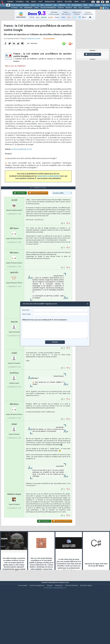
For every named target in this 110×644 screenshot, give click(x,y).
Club (83, 2)
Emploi (60, 2)
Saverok (14, 346)
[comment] (55, 330)
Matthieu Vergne (14, 519)
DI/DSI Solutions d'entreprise (20, 5)
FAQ (27, 2)
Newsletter (50, 2)
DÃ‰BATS (69, 8)
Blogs (34, 2)
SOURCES (61, 8)
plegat (14, 449)
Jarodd (14, 225)
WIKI (75, 8)
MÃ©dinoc (14, 253)
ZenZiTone (14, 398)
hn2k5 (14, 378)
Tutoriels (20, 2)
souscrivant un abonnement (49, 184)
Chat (40, 2)
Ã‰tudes (68, 2)
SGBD (85, 5)
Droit (76, 2)
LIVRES (36, 8)
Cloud (33, 5)
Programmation (77, 5)
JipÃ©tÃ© (14, 297)
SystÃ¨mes (106, 5)
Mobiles (98, 5)
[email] (61, 314)
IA (38, 5)
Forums (10, 2)
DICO (80, 8)
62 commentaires (49, 47)
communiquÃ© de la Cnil (22, 158)
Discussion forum (93, 54)
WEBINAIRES (28, 8)
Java (55, 5)
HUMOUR (87, 8)
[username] (61, 310)
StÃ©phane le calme (33, 47)
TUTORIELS (14, 8)
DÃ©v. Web (62, 5)
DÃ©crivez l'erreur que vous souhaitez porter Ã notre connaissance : (55, 329)
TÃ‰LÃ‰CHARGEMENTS (48, 8)
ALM (42, 5)
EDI (69, 5)
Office (91, 5)
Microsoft (49, 5)
